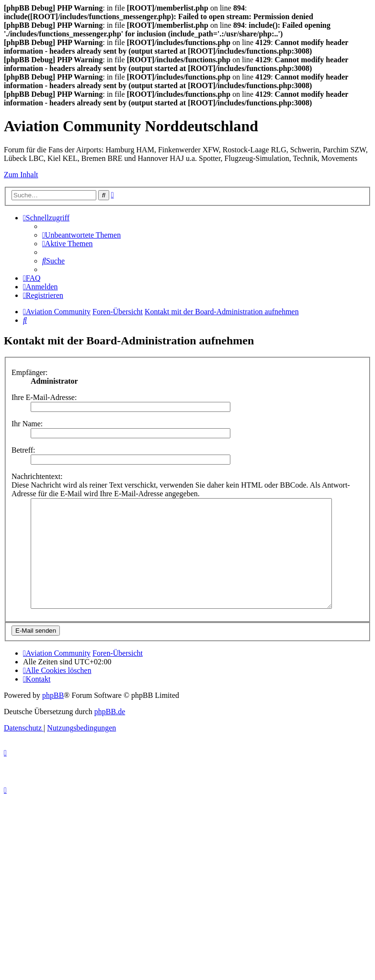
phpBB (53, 717)
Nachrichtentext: (37, 476)
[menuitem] (81, 235)
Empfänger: (30, 372)
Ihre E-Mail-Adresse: (44, 397)
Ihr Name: (27, 424)
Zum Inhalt (21, 175)
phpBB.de (110, 733)
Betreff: (23, 450)
